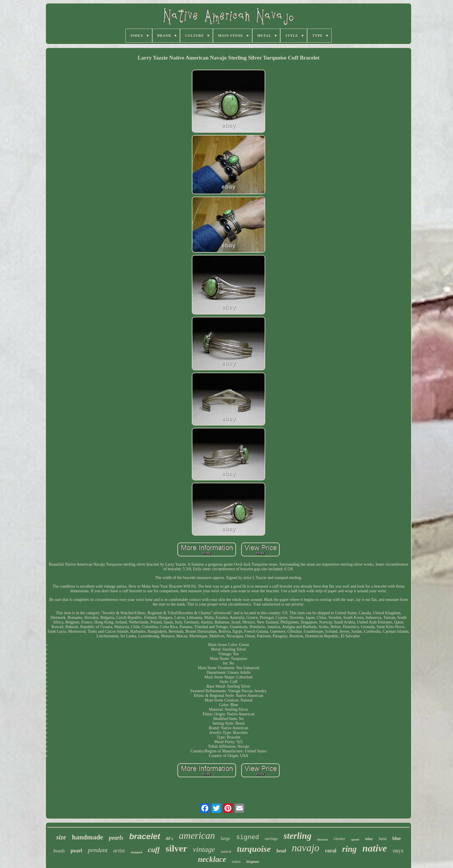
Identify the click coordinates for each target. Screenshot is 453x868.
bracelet (145, 836)
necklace (212, 859)
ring (349, 849)
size (61, 837)
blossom (323, 839)
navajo (306, 848)
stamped (136, 852)
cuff (154, 850)
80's (169, 839)
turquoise (254, 849)
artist (119, 851)
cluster (339, 839)
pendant (98, 850)
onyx (398, 851)
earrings (271, 839)
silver (176, 848)
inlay (369, 839)
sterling (298, 836)
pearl (76, 851)
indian (236, 862)
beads (59, 851)
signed (247, 838)
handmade (88, 837)
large (225, 838)
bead (281, 851)
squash (355, 840)
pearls (116, 838)
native (375, 848)
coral (331, 851)
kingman (253, 862)
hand (383, 839)
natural (226, 851)
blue (397, 838)
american (197, 836)
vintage (204, 849)
